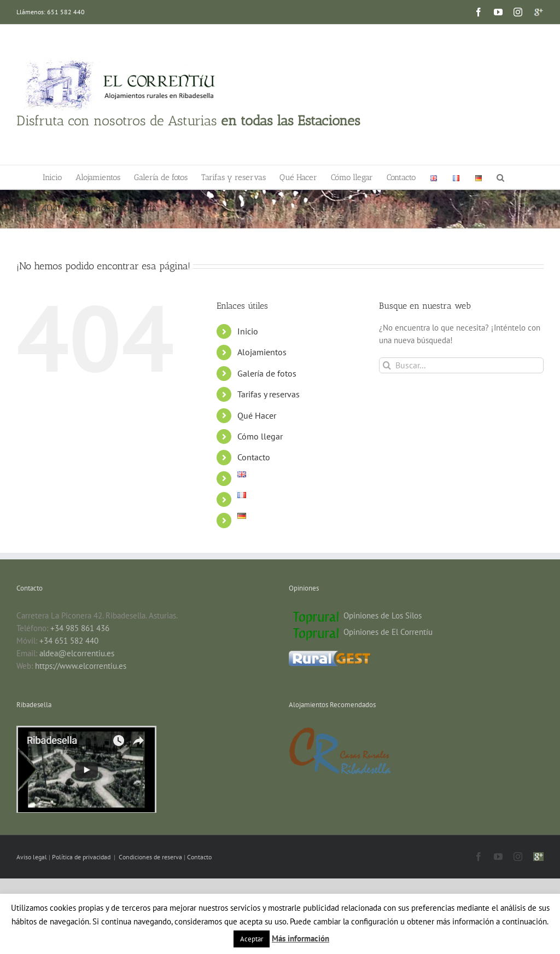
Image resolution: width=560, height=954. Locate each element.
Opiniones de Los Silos (383, 615)
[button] (500, 177)
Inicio (248, 331)
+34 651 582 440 (69, 641)
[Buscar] (387, 365)
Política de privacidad (82, 857)
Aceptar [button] (252, 939)
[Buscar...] (461, 365)
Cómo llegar (260, 436)
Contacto (254, 457)
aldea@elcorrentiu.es (77, 653)
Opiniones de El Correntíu (388, 632)
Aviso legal (33, 857)
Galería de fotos (267, 373)
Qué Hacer (257, 415)
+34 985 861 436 (80, 628)
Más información (301, 938)
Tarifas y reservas (269, 394)
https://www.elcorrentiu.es (81, 666)
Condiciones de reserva (150, 857)
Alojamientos (262, 352)
